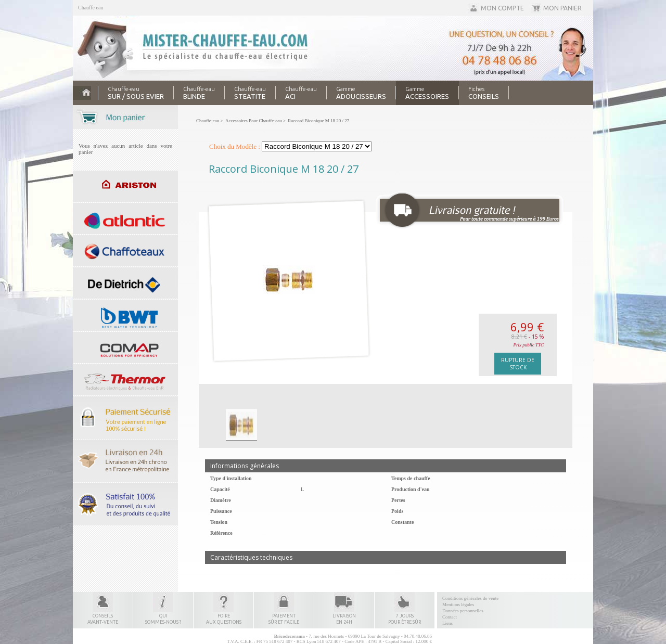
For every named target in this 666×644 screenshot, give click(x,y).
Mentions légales (458, 604)
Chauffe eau (91, 8)
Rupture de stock (518, 364)
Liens (447, 623)
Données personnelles (463, 611)
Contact (450, 617)
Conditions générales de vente (470, 598)
